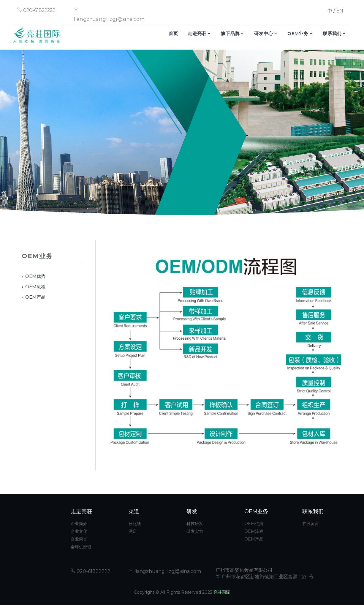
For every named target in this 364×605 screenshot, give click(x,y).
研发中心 (264, 33)
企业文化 (79, 531)
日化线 (135, 524)
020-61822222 (36, 10)
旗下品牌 (230, 33)
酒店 (133, 531)
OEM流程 (35, 287)
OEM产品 (35, 297)
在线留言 (311, 524)
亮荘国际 (222, 592)
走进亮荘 (197, 33)
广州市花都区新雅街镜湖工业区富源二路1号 (265, 577)
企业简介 (79, 524)
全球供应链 (81, 547)
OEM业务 (298, 33)
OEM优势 (35, 276)
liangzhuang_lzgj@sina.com (165, 571)
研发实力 (195, 531)
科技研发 (195, 524)
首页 (173, 33)
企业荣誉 (79, 539)
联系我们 (332, 33)
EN (340, 11)
